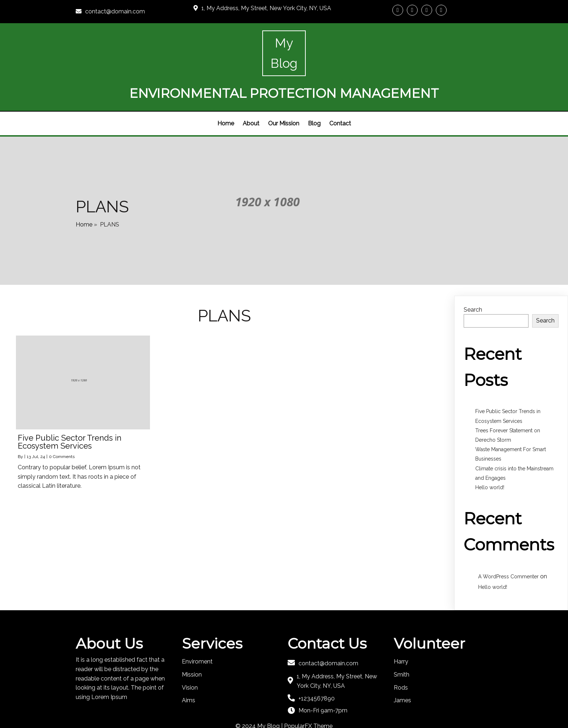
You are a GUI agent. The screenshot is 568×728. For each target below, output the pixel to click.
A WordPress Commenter (508, 552)
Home (84, 198)
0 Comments (62, 432)
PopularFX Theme (308, 702)
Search (473, 285)
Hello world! (490, 463)
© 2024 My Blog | (260, 702)
